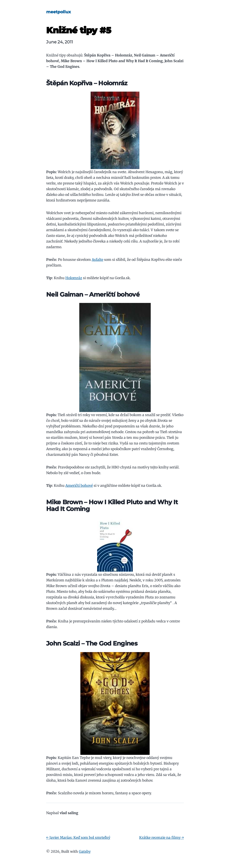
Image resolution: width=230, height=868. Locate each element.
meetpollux (58, 12)
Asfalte (97, 260)
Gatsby (85, 851)
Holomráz (74, 278)
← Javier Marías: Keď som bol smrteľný (78, 837)
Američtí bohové (79, 485)
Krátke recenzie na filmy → (162, 837)
